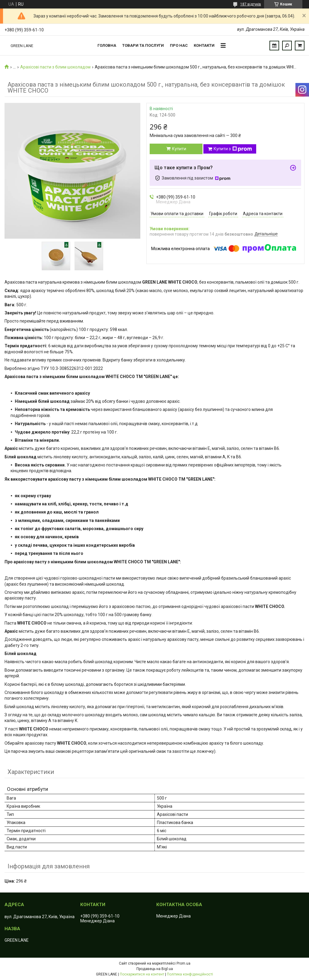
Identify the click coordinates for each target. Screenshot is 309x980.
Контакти (204, 45)
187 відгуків (251, 4)
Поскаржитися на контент (142, 974)
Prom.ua (183, 963)
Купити (179, 149)
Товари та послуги (143, 45)
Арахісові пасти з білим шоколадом (55, 67)
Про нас (179, 45)
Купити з (233, 149)
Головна (107, 45)
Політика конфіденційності (190, 974)
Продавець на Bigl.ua (155, 969)
